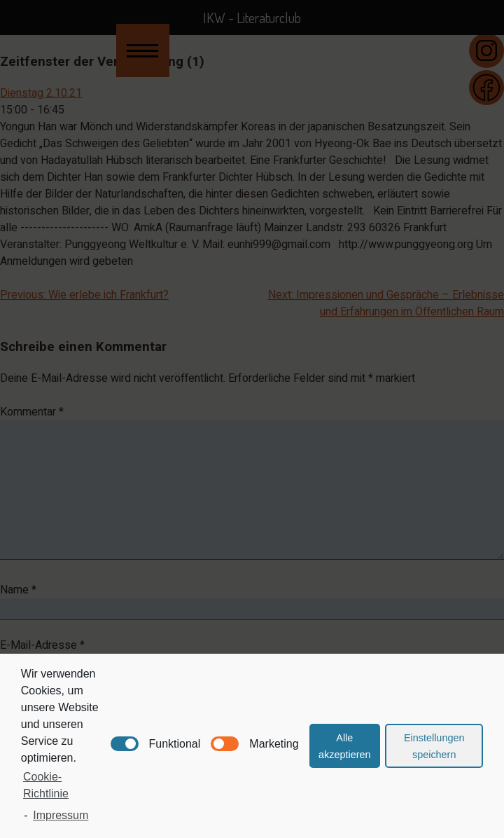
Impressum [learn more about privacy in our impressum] (61, 815)
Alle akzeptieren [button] (344, 746)
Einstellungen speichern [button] (434, 746)
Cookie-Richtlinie (46, 785)
